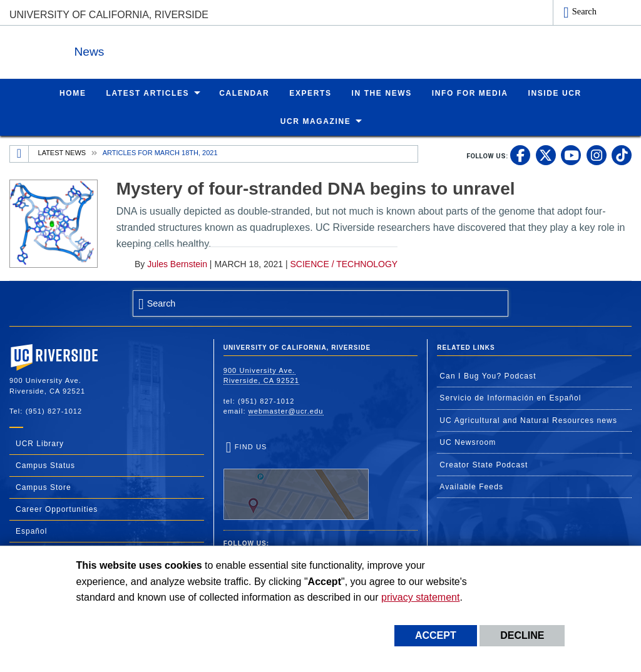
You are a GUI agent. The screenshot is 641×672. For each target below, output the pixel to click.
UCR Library (40, 443)
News (146, 49)
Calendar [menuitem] (244, 93)
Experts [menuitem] (310, 93)
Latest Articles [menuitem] (148, 93)
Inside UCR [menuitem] (555, 93)
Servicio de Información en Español (510, 397)
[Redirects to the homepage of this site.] (19, 153)
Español (31, 531)
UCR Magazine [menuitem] (316, 121)
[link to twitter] (546, 155)
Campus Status (45, 465)
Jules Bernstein (177, 263)
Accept (436, 635)
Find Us (296, 481)
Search (584, 11)
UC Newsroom (468, 442)
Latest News (62, 152)
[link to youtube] (571, 155)
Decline (522, 635)
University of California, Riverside (109, 15)
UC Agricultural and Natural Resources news (528, 420)
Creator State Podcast (484, 464)
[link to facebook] (520, 155)
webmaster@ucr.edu (286, 410)
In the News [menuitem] (382, 93)
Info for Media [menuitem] (470, 93)
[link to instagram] (597, 155)
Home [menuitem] (73, 93)
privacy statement (420, 597)
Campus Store (44, 487)
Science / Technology (344, 263)
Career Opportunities (57, 509)
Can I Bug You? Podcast (488, 375)
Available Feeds (471, 486)
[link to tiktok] (622, 155)
